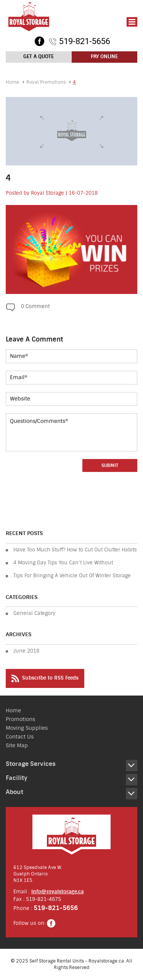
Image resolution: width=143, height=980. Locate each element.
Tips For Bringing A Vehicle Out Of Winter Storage (72, 576)
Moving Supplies (27, 728)
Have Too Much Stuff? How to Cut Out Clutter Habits (75, 550)
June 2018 (26, 651)
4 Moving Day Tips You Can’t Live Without (63, 563)
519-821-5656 (85, 41)
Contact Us (20, 737)
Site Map (17, 746)
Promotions (20, 719)
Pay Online (104, 56)
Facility (17, 778)
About (14, 792)
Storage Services (31, 764)
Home (12, 82)
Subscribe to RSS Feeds (45, 678)
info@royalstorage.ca (58, 892)
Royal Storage (47, 193)
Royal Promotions (46, 82)
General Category (34, 613)
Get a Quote (39, 56)
